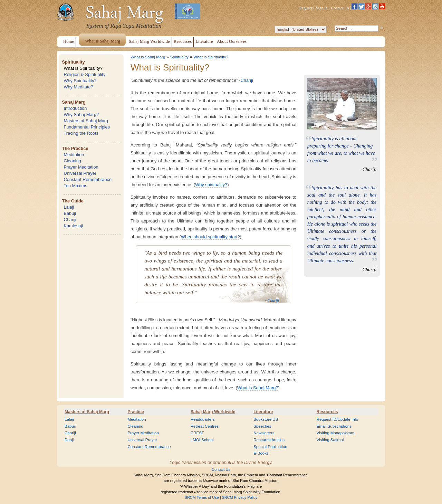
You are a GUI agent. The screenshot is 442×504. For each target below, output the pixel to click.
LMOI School (202, 440)
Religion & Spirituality (84, 74)
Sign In (322, 8)
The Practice (75, 148)
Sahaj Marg (74, 102)
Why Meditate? (78, 87)
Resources (327, 412)
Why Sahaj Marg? (81, 115)
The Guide (73, 201)
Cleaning (72, 161)
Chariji (70, 220)
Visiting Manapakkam (336, 433)
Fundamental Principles (87, 127)
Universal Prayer (80, 173)
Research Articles (269, 440)
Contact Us (340, 8)
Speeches (262, 426)
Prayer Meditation (81, 167)
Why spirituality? (211, 185)
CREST (197, 433)
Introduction (75, 108)
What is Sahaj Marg (148, 57)
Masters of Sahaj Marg (86, 121)
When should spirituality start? (210, 237)
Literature (263, 412)
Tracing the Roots (81, 133)
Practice (136, 412)
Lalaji (69, 207)
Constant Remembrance (88, 179)
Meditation (74, 155)
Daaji (69, 440)
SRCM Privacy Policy (240, 497)
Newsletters (264, 433)
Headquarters (203, 419)
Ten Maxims (75, 186)
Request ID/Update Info (338, 419)
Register (306, 8)
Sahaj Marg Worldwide (213, 412)
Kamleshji (73, 226)
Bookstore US (266, 419)
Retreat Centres (205, 426)
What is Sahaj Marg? (258, 388)
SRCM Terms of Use (202, 497)
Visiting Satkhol (330, 440)
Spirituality (73, 62)
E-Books (261, 453)
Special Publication (270, 447)
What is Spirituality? (83, 68)
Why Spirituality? (80, 81)
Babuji (70, 213)
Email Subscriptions (334, 426)
